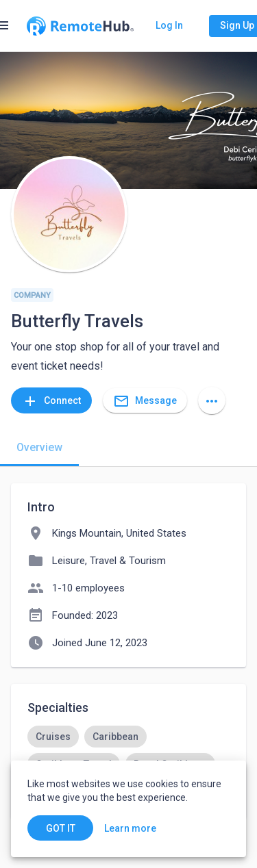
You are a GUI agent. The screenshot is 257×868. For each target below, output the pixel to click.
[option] (53, 737)
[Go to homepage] (80, 26)
